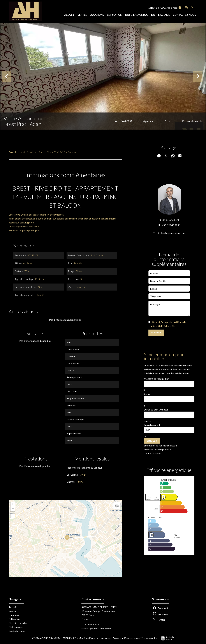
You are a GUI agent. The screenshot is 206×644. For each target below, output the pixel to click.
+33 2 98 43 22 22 (171, 225)
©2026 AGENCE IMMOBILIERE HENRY (54, 638)
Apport (148, 394)
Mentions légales (87, 638)
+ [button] (13, 505)
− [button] (13, 509)
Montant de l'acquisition (157, 379)
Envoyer (156, 333)
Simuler (152, 441)
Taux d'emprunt (152, 425)
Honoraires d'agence (110, 638)
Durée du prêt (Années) (156, 409)
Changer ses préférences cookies (141, 638)
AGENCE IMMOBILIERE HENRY (99, 607)
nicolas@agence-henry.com (171, 233)
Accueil (12, 152)
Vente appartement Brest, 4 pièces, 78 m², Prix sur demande (49, 152)
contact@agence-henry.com (96, 628)
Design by (167, 638)
